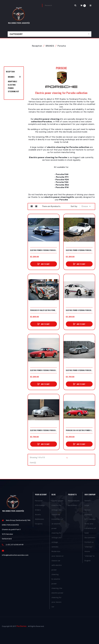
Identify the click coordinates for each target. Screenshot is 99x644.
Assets (38, 515)
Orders (38, 510)
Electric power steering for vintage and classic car (57, 508)
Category (16, 34)
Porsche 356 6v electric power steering (79, 430)
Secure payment (88, 512)
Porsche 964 (62, 174)
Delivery (88, 501)
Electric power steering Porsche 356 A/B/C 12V (44, 430)
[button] (83, 5)
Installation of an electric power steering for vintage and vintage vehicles (57, 533)
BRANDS (11, 77)
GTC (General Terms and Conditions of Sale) (90, 526)
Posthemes (22, 626)
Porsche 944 (62, 182)
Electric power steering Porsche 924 (79, 310)
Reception (10, 71)
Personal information (40, 503)
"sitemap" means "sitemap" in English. (90, 554)
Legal (87, 505)
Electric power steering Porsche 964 (79, 370)
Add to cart (45, 264)
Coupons (39, 524)
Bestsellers (73, 505)
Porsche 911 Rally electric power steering (44, 310)
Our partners (90, 538)
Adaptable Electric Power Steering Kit (13, 86)
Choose (87, 206)
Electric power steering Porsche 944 (44, 370)
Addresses (40, 519)
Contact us (89, 542)
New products (74, 501)
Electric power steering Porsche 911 (44, 250)
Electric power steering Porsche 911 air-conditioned (79, 250)
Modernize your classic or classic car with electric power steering (58, 563)
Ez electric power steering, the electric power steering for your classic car (57, 593)
